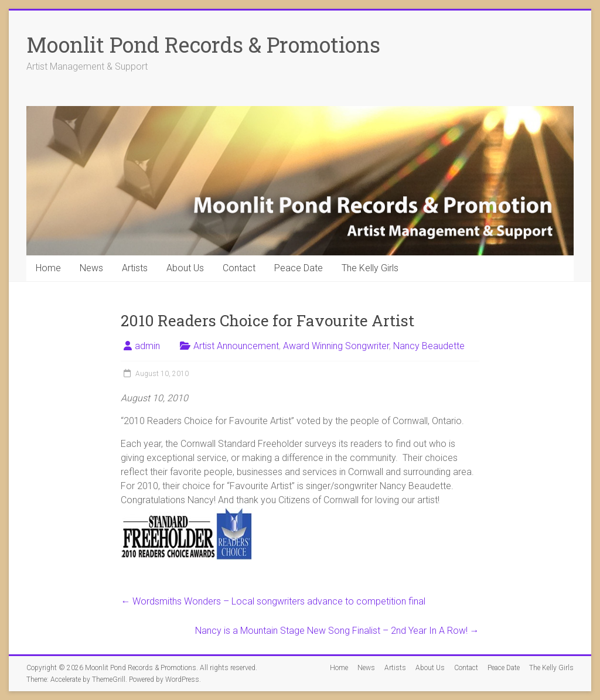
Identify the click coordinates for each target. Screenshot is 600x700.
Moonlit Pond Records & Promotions (203, 45)
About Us (185, 268)
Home (48, 268)
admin (147, 346)
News (91, 268)
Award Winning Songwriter (336, 346)
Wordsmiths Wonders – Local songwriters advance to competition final (273, 601)
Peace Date (299, 268)
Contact (239, 268)
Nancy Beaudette (429, 346)
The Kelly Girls (370, 268)
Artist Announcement (236, 346)
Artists (135, 268)
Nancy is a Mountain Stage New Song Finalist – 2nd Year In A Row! (337, 631)
